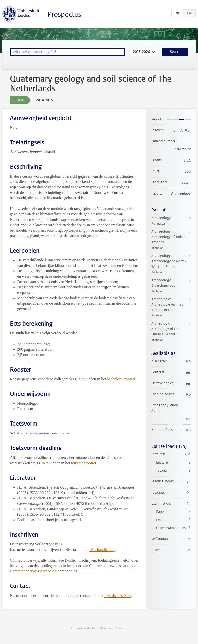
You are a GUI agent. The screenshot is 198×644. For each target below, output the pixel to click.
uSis (59, 544)
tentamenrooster (84, 463)
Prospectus (64, 14)
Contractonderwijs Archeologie (34, 571)
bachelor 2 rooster (121, 379)
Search (175, 52)
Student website (83, 628)
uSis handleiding (102, 549)
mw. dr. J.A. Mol (118, 595)
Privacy (106, 628)
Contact (122, 628)
